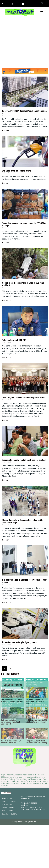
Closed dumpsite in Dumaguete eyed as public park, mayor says (23, 521)
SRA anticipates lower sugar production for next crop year (12, 621)
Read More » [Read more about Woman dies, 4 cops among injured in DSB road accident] (6, 300)
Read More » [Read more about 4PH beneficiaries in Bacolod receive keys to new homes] (6, 602)
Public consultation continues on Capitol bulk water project (11, 643)
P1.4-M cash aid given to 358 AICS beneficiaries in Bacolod (37, 642)
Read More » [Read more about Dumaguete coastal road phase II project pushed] (6, 480)
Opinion (10, 719)
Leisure (5, 729)
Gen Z (4, 732)
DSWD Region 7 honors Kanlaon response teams (23, 398)
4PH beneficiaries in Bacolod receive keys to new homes (24, 581)
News (4, 719)
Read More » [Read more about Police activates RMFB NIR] (6, 358)
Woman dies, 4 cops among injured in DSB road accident (23, 284)
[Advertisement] (24, 43)
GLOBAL (14, 735)
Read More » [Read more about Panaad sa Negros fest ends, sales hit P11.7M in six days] (6, 243)
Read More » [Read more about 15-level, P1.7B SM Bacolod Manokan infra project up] (6, 131)
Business (13, 722)
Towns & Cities (7, 726)
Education (6, 735)
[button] (42, 3)
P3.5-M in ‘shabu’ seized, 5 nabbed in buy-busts (11, 663)
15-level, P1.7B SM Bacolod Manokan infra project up (25, 112)
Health (10, 732)
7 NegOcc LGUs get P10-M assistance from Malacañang (36, 663)
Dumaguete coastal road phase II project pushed (24, 460)
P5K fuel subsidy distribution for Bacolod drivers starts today (36, 622)
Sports (11, 729)
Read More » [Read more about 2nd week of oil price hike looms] (6, 183)
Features (5, 722)
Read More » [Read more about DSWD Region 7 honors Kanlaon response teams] (6, 420)
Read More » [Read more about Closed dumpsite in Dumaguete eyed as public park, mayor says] (6, 540)
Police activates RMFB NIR (14, 340)
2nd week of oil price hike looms (16, 171)
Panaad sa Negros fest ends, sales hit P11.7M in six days (24, 224)
